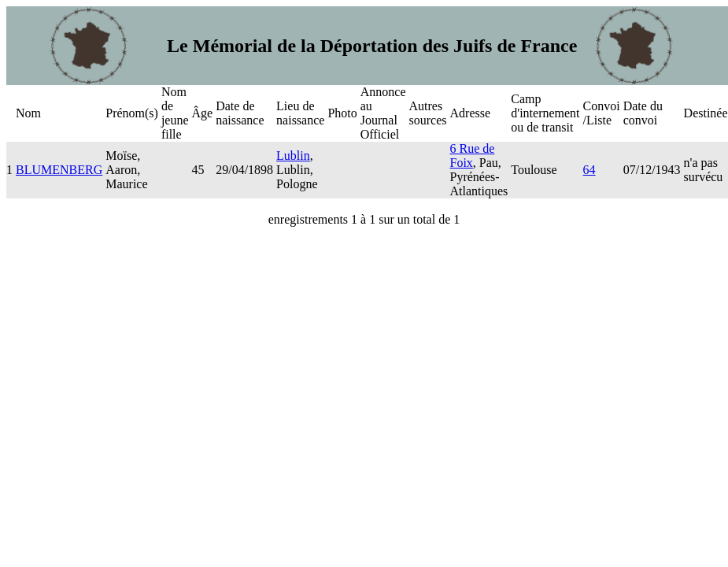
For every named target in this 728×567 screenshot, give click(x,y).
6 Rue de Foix (473, 156)
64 (589, 170)
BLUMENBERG (59, 170)
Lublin (293, 156)
